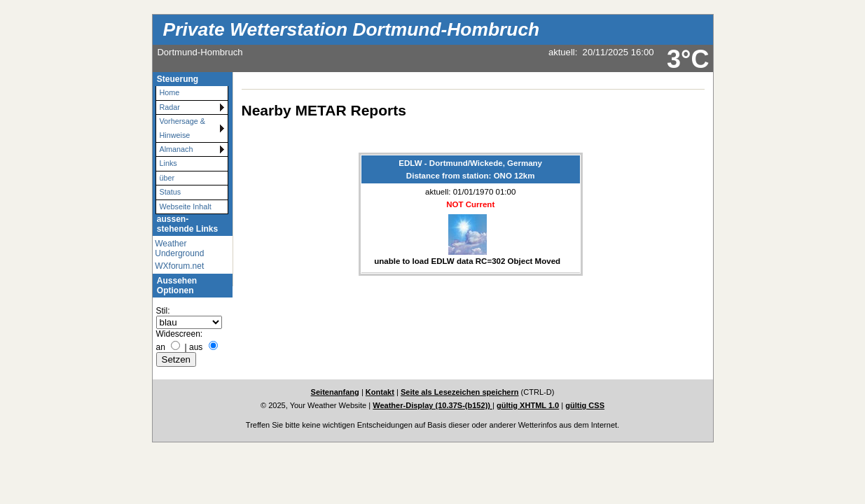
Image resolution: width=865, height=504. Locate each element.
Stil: (163, 311)
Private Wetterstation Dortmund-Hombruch (352, 29)
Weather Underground (179, 248)
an (161, 347)
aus (196, 347)
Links (168, 163)
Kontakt (380, 392)
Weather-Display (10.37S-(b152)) (432, 405)
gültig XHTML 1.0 (528, 405)
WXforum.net (179, 266)
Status (171, 192)
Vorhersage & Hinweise (182, 128)
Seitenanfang (335, 392)
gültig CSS (585, 405)
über (167, 178)
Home (170, 92)
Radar (170, 107)
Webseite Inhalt (186, 206)
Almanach (177, 149)
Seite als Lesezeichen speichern (460, 392)
